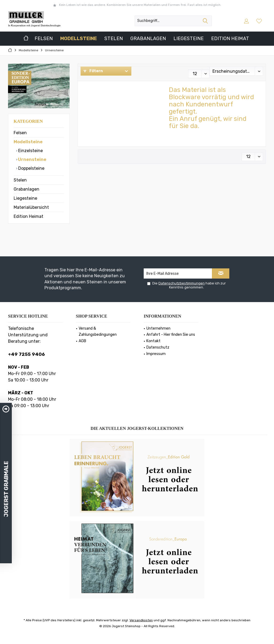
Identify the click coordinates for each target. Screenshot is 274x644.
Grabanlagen (26, 189)
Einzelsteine (30, 151)
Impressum (156, 354)
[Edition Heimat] (230, 39)
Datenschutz (158, 347)
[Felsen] (44, 39)
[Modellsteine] (79, 39)
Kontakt (153, 341)
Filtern (93, 71)
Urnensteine (32, 159)
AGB (82, 341)
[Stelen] (114, 39)
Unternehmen (158, 328)
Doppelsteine (31, 168)
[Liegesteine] (189, 39)
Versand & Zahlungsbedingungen (98, 332)
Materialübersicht (31, 207)
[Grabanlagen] (148, 39)
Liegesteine (25, 198)
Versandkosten (141, 620)
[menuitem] (260, 21)
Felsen (20, 133)
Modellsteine (28, 142)
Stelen (20, 180)
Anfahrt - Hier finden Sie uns (171, 335)
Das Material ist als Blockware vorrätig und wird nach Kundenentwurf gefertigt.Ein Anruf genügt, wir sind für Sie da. (211, 108)
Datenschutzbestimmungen (182, 283)
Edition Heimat (28, 216)
